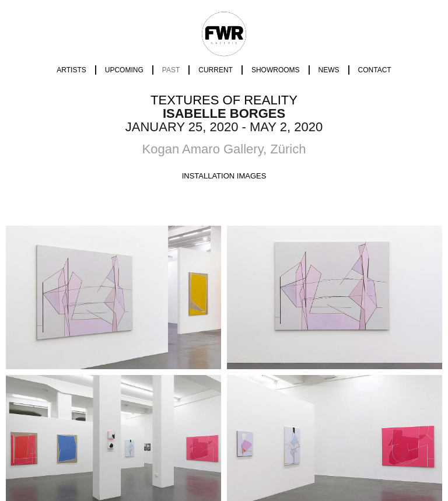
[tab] (224, 176)
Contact (375, 70)
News (329, 70)
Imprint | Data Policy (224, 442)
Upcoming (124, 70)
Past (171, 70)
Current (216, 70)
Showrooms (276, 70)
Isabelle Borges (224, 113)
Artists (71, 70)
